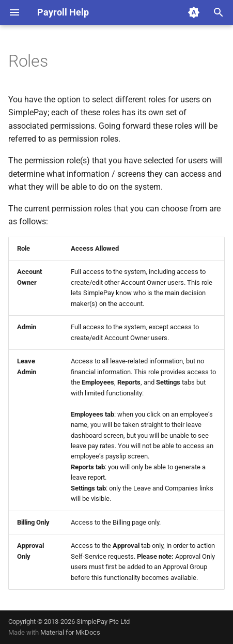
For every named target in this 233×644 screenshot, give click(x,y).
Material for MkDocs (70, 632)
